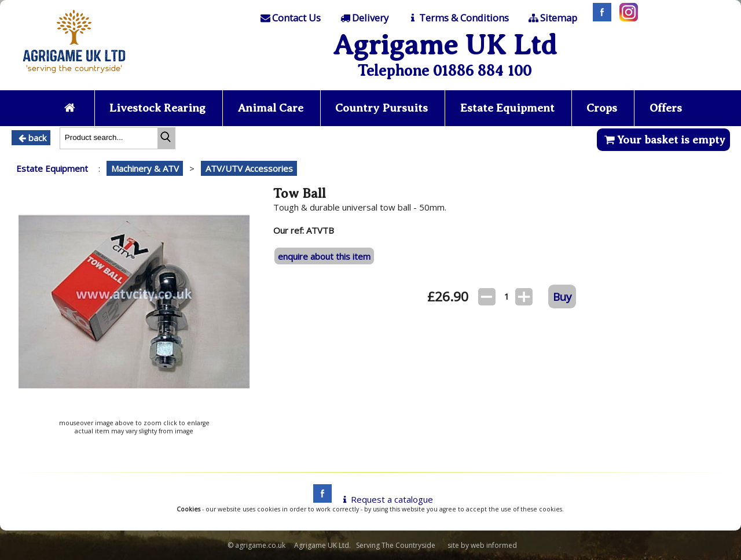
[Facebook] (599, 18)
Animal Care (271, 108)
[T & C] (458, 18)
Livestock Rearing (157, 108)
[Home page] (74, 76)
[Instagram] (626, 18)
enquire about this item (324, 256)
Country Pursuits (381, 108)
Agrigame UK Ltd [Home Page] (445, 45)
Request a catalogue (386, 499)
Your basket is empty (663, 140)
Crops (602, 108)
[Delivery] (363, 18)
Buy (562, 296)
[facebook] (320, 499)
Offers (666, 108)
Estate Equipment (507, 108)
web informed (494, 545)
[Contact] (290, 18)
